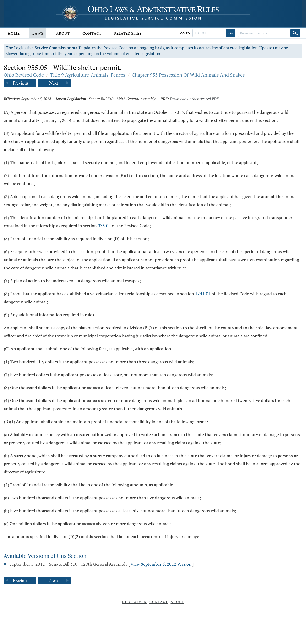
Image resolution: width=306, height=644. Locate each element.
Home (14, 33)
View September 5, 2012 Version (161, 564)
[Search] (295, 33)
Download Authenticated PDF (194, 99)
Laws (38, 33)
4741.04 (203, 294)
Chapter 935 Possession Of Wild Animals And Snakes (188, 75)
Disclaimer (134, 602)
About (63, 33)
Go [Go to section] (231, 33)
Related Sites (128, 33)
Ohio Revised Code (24, 75)
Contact (92, 33)
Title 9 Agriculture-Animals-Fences (88, 75)
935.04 (104, 226)
